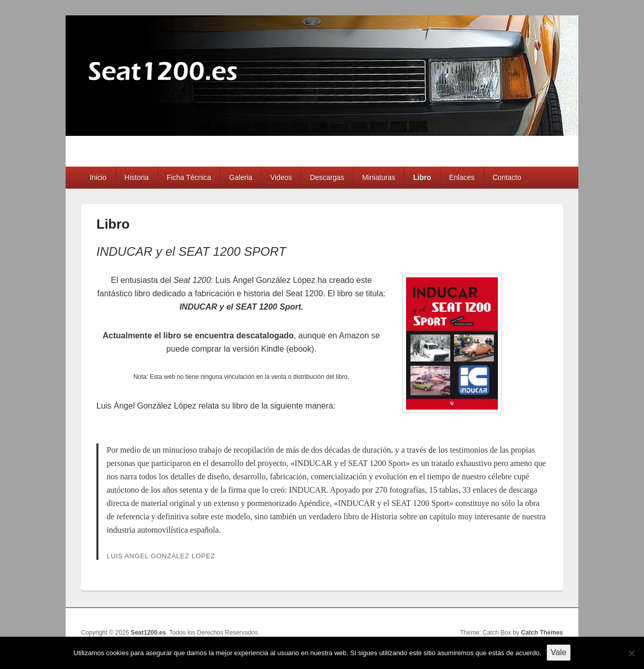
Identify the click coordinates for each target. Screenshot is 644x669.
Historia (137, 177)
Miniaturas (379, 177)
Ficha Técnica (189, 177)
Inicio (98, 177)
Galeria (241, 177)
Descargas (327, 177)
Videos (281, 177)
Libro (422, 177)
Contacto (507, 177)
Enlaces (462, 177)
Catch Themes (542, 633)
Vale (559, 652)
